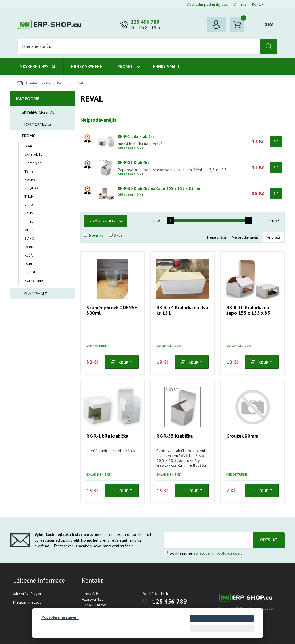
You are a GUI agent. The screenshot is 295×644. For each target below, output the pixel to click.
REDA (29, 255)
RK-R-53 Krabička (134, 162)
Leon (28, 146)
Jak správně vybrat (29, 594)
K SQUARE (32, 188)
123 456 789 (145, 22)
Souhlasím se (203, 553)
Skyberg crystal (38, 67)
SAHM (29, 213)
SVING (29, 238)
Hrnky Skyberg (87, 67)
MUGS (29, 230)
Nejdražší (274, 237)
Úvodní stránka (34, 83)
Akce (118, 235)
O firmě (240, 4)
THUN (29, 196)
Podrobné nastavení (60, 617)
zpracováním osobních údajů (218, 553)
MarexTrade (34, 281)
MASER (30, 180)
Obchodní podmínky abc (207, 4)
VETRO (30, 205)
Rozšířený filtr (103, 221)
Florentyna (33, 163)
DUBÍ (28, 264)
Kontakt (258, 4)
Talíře (29, 171)
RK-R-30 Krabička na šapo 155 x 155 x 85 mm (160, 188)
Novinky (96, 235)
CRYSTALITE (33, 154)
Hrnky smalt (166, 67)
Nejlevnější (216, 237)
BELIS (29, 222)
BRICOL (30, 272)
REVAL (29, 247)
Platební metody (27, 602)
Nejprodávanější (246, 237)
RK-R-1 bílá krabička (136, 136)
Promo (125, 67)
